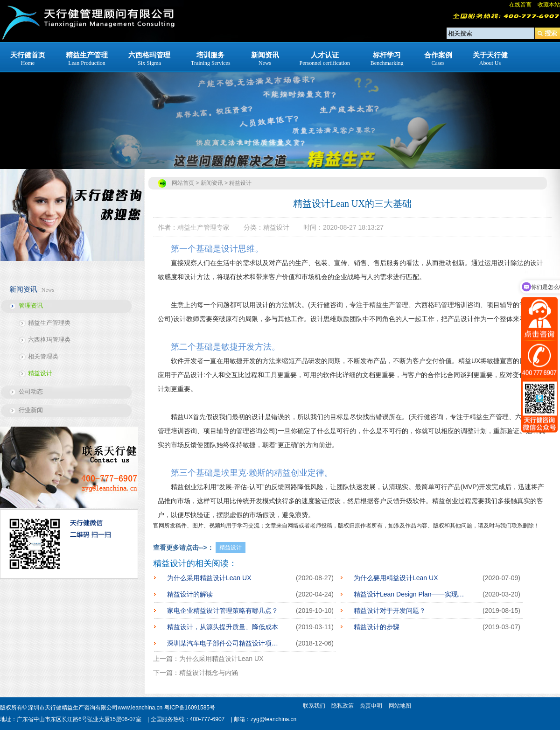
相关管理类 (43, 356)
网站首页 (183, 183)
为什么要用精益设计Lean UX (396, 578)
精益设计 (40, 373)
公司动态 (31, 391)
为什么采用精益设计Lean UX (209, 578)
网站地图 (400, 706)
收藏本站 (549, 5)
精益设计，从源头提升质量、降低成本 (223, 627)
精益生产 (382, 305)
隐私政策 (343, 706)
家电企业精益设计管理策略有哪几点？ (223, 611)
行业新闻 (31, 410)
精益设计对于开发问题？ (390, 611)
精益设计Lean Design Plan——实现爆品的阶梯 (411, 594)
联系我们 (314, 706)
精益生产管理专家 (203, 227)
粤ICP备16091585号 (190, 708)
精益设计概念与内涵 (209, 673)
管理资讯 (31, 305)
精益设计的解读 (190, 594)
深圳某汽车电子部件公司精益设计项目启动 (224, 643)
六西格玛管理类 (49, 340)
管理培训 (171, 431)
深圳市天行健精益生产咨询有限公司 (73, 708)
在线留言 (520, 5)
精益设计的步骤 (377, 627)
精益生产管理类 (49, 323)
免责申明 (371, 706)
